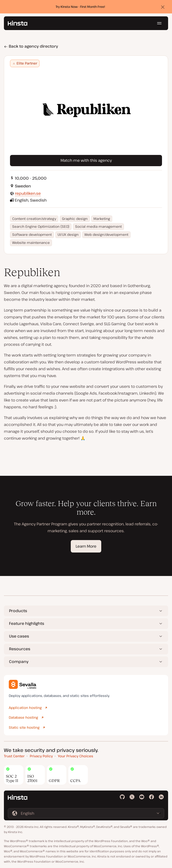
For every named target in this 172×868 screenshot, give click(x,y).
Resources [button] (20, 649)
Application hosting (25, 708)
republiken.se (28, 193)
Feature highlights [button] (27, 623)
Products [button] (18, 611)
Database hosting (23, 717)
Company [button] (19, 662)
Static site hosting (24, 727)
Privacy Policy (41, 756)
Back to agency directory (31, 46)
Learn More (86, 546)
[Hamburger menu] (159, 23)
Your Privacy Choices (76, 756)
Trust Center (14, 756)
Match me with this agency (86, 160)
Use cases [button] (19, 636)
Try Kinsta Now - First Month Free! (80, 7)
